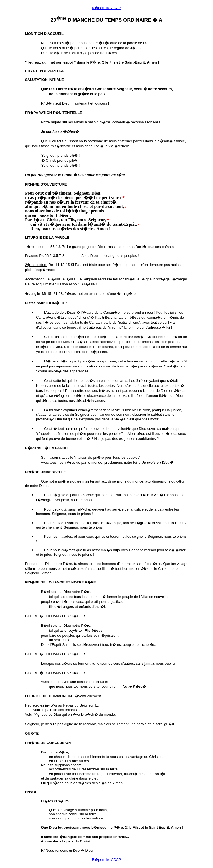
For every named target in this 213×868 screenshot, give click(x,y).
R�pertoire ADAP (107, 8)
